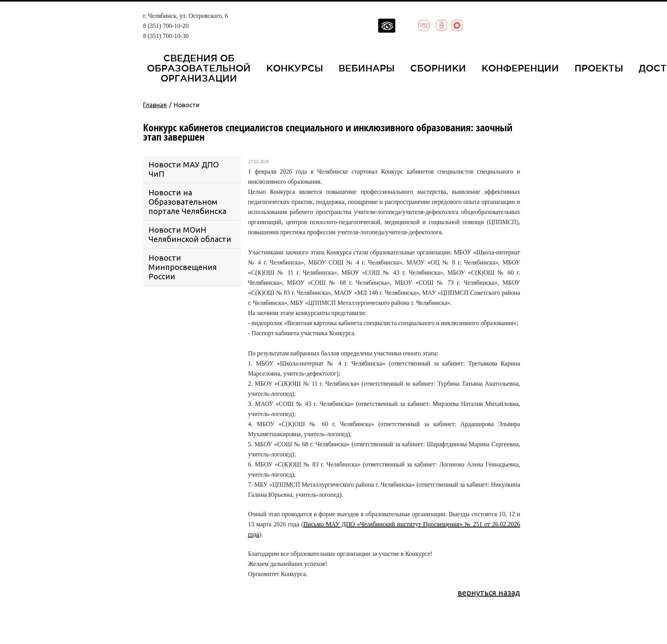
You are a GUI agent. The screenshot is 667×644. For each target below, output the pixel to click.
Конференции (520, 68)
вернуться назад (489, 593)
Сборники (438, 68)
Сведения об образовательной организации (199, 68)
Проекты (599, 68)
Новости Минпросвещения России (183, 267)
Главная (155, 105)
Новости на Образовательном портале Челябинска (187, 202)
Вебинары (367, 68)
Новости (187, 105)
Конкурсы (295, 68)
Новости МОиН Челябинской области (190, 234)
